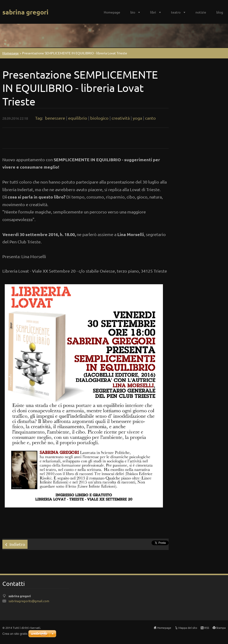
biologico (99, 118)
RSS (207, 628)
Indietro (17, 544)
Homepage (112, 12)
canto (150, 118)
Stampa (221, 628)
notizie (201, 12)
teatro (176, 12)
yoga (137, 118)
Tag (38, 118)
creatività (121, 118)
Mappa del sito (188, 628)
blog (220, 12)
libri (153, 12)
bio (133, 12)
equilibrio (78, 118)
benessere (55, 118)
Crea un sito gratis (15, 634)
